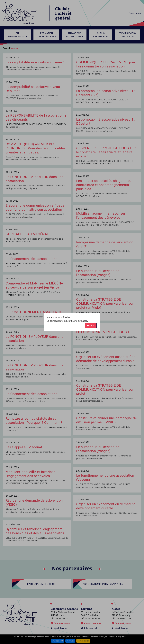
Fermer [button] (91, 326)
